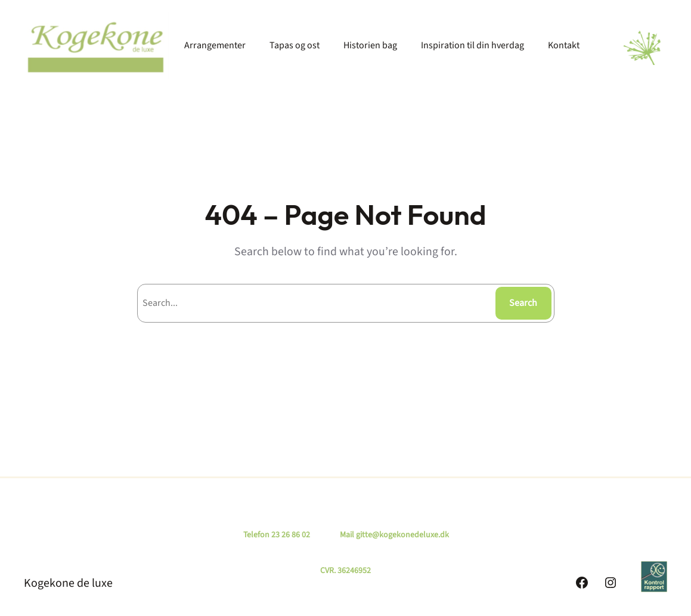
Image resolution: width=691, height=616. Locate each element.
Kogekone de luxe (68, 583)
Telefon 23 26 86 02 (277, 535)
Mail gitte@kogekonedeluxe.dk (394, 535)
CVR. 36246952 (345, 571)
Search (523, 303)
